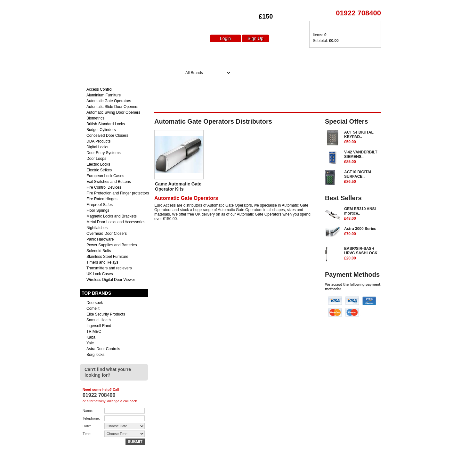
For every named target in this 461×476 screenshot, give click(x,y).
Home (192, 57)
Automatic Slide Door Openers (112, 107)
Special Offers (266, 57)
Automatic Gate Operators (109, 101)
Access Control (99, 89)
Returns (314, 469)
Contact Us (365, 57)
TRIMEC (94, 332)
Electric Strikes (99, 170)
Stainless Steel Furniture (107, 257)
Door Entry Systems (104, 153)
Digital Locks (97, 147)
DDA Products (98, 141)
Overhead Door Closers (107, 234)
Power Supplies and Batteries (112, 245)
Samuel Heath (99, 320)
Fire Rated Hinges (102, 199)
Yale (90, 343)
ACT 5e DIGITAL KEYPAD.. (363, 137)
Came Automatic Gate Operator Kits (178, 186)
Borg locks (95, 355)
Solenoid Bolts (99, 251)
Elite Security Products (106, 314)
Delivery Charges (317, 57)
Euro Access (89, 6)
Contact (334, 469)
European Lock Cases (105, 176)
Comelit (93, 308)
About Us (224, 57)
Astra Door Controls (103, 349)
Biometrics (95, 118)
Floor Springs (98, 210)
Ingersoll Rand (99, 326)
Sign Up (255, 38)
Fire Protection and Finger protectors (118, 193)
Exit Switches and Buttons (109, 182)
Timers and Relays (102, 262)
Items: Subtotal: (326, 38)
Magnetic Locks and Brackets (112, 216)
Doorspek (95, 303)
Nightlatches (97, 228)
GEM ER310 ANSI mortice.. (363, 214)
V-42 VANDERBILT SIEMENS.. (363, 157)
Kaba (91, 337)
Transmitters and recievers (109, 268)
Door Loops (96, 159)
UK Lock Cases (100, 274)
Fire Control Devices (104, 187)
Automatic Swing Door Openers (113, 112)
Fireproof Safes (100, 205)
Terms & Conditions (364, 469)
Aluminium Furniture (104, 95)
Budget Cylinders (101, 130)
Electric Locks (98, 164)
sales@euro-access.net (137, 469)
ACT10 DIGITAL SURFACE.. (363, 177)
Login (225, 38)
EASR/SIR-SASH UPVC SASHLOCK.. (363, 254)
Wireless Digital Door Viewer (111, 280)
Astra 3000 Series (363, 232)
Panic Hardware (100, 239)
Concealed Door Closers (107, 135)
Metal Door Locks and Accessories (116, 222)
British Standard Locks (106, 124)
